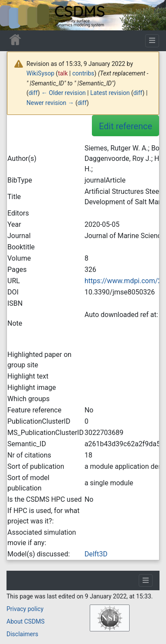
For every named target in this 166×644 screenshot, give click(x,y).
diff (33, 93)
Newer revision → (50, 103)
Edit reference (125, 126)
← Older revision (63, 93)
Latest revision (110, 93)
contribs (83, 73)
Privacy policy (25, 609)
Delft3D (96, 554)
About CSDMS (26, 621)
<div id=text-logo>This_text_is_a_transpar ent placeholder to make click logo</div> (14, 15)
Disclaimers (22, 634)
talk (63, 73)
